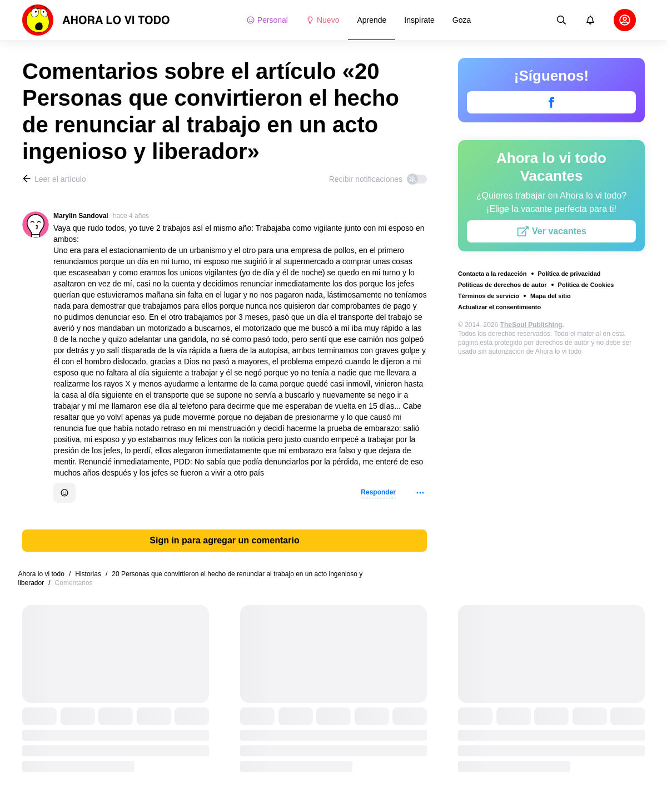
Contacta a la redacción (492, 274)
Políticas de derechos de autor (502, 285)
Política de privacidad (569, 274)
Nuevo (322, 20)
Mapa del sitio (551, 296)
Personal (267, 20)
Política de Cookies (586, 285)
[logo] (96, 20)
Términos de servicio (489, 296)
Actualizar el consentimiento (499, 307)
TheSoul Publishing (531, 325)
